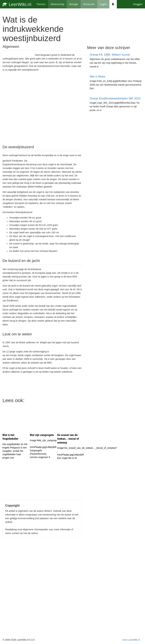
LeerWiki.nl (17, 4)
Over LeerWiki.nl (131, 640)
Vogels (103, 4)
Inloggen (138, 4)
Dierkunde (89, 4)
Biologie (74, 4)
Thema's (41, 4)
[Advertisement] (42, 108)
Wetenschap (57, 4)
